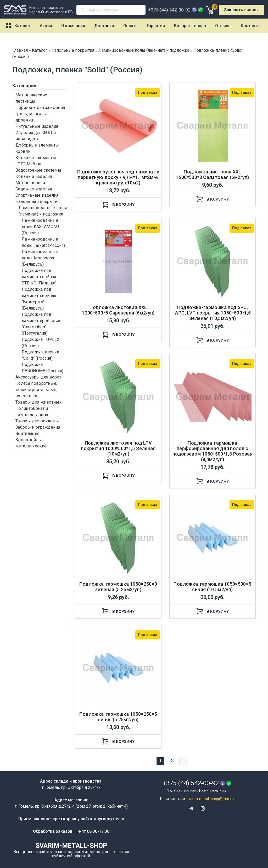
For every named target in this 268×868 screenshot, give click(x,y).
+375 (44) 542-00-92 (169, 10)
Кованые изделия (34, 176)
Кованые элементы (36, 158)
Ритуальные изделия (37, 126)
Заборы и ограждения (38, 427)
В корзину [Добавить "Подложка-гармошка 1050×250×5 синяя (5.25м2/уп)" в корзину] (118, 741)
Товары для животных (38, 402)
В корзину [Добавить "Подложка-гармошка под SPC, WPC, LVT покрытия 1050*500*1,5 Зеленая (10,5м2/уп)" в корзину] (213, 340)
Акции (46, 26)
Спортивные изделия (37, 195)
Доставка (104, 26)
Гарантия (156, 26)
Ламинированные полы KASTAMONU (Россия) (40, 227)
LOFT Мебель (29, 164)
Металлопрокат (31, 183)
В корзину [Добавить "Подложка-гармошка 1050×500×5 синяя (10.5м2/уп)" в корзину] (213, 611)
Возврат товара (190, 26)
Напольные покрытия (38, 202)
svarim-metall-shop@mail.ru (210, 799)
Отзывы (223, 26)
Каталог (23, 26)
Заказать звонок (241, 10)
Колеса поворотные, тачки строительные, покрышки (36, 390)
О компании (73, 26)
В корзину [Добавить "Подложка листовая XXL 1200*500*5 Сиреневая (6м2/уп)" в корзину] (118, 335)
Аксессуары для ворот (38, 377)
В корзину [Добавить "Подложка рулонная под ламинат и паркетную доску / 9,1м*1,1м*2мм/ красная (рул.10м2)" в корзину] (118, 205)
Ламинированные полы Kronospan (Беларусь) (40, 258)
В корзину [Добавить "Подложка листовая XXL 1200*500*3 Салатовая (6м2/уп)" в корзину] (213, 199)
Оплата (130, 26)
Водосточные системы (38, 170)
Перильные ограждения (40, 107)
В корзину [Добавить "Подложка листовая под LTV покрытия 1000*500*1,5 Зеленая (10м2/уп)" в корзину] (118, 476)
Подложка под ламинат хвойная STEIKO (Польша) (39, 277)
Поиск (85, 11)
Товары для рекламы (37, 421)
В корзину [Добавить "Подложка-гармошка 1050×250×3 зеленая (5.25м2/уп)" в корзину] (118, 611)
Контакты (251, 26)
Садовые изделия (34, 189)
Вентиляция (27, 433)
